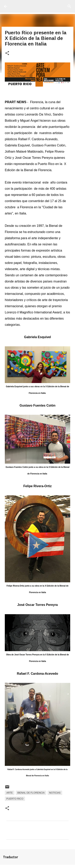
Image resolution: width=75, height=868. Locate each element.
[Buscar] (69, 6)
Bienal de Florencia (31, 793)
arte (10, 793)
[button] (7, 53)
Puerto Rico (15, 799)
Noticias (55, 793)
